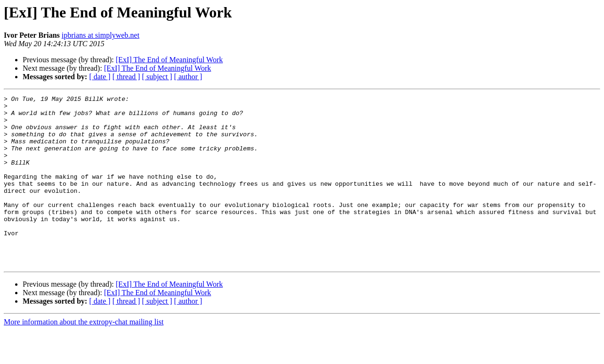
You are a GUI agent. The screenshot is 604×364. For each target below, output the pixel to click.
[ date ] (100, 77)
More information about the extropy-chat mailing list (84, 356)
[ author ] (188, 77)
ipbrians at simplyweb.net (101, 35)
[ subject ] (157, 77)
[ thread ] (126, 77)
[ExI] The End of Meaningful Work (169, 60)
